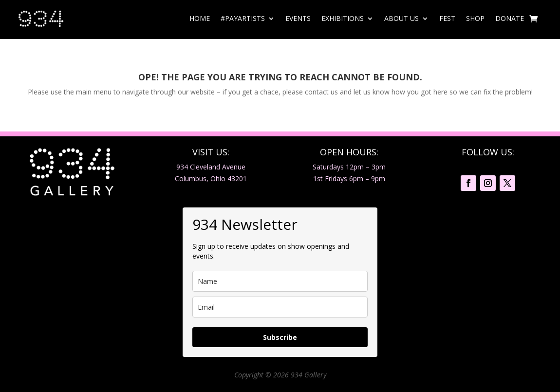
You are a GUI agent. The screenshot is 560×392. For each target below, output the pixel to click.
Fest (447, 18)
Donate (510, 18)
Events (298, 18)
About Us (401, 18)
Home (200, 18)
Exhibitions (343, 18)
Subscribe (280, 337)
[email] (280, 307)
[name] (280, 281)
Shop (475, 18)
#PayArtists (243, 18)
